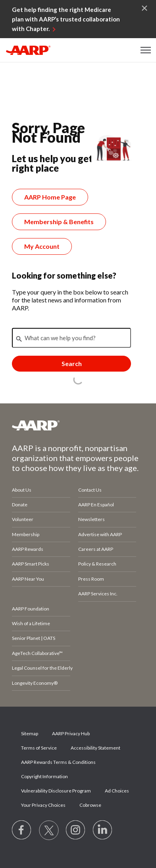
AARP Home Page (50, 197)
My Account (42, 246)
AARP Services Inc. (98, 594)
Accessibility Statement (95, 748)
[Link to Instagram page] (76, 830)
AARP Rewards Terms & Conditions (58, 762)
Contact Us (90, 490)
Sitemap (30, 733)
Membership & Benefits (59, 222)
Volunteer (23, 519)
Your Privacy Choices (43, 805)
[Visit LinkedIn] (103, 830)
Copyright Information (44, 776)
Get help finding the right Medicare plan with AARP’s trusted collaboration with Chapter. (66, 19)
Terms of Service (39, 748)
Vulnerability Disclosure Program (56, 791)
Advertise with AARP (100, 534)
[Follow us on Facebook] (22, 830)
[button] (146, 50)
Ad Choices (117, 791)
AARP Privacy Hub (71, 733)
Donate (20, 505)
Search (72, 363)
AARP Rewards (28, 549)
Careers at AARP (96, 549)
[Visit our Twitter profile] (49, 830)
